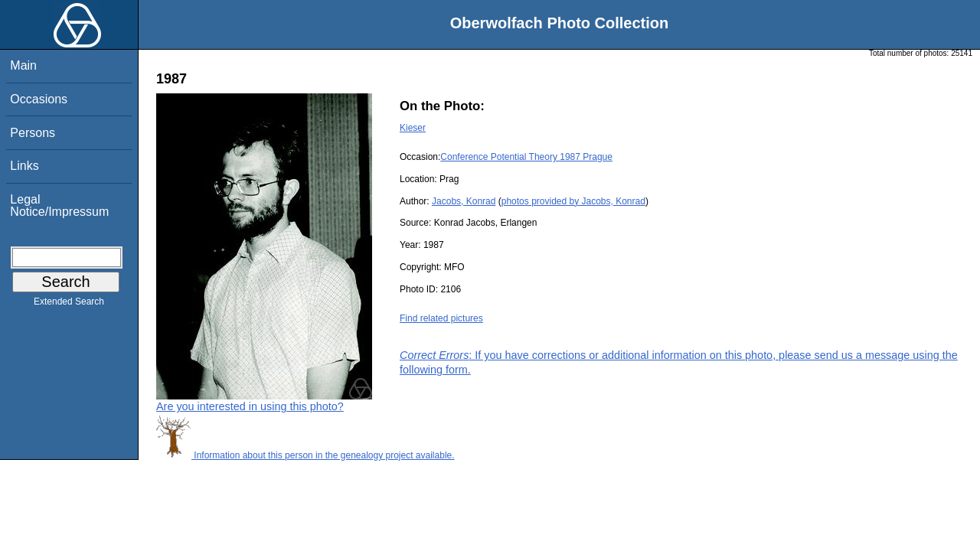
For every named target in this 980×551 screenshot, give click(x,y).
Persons (33, 133)
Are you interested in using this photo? (250, 406)
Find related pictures (441, 318)
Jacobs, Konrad (464, 201)
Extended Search (69, 305)
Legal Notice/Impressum (59, 205)
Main (23, 65)
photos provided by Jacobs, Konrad (573, 201)
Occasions (39, 99)
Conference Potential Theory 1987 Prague (526, 157)
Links (24, 166)
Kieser (413, 128)
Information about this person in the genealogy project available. (305, 455)
